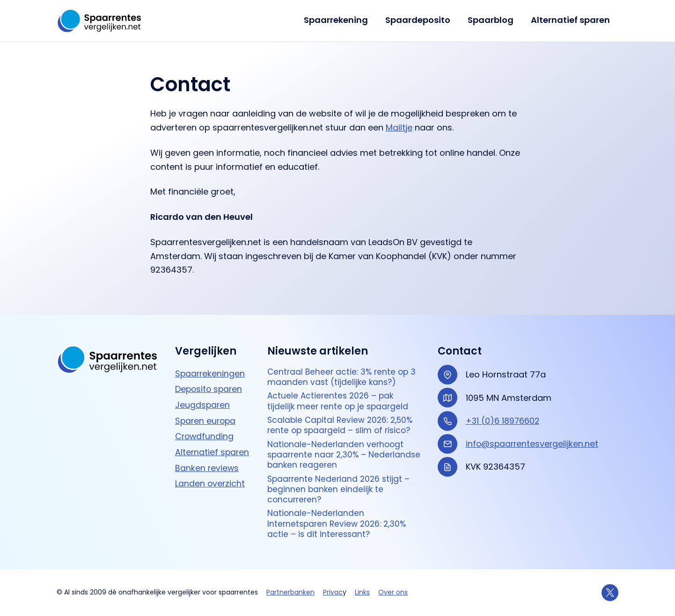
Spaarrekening (337, 20)
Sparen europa (206, 412)
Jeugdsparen (203, 396)
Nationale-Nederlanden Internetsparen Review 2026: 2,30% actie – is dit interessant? (339, 523)
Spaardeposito (419, 20)
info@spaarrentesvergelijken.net (533, 435)
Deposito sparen (210, 380)
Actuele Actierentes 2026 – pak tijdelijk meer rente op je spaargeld (340, 395)
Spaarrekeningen (211, 365)
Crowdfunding (205, 427)
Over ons (393, 592)
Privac (333, 592)
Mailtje (399, 127)
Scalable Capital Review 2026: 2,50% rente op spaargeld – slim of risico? (343, 420)
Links (362, 592)
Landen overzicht (210, 474)
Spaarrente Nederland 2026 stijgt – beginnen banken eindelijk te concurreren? (340, 486)
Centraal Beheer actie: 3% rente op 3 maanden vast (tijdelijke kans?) (344, 369)
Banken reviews (207, 459)
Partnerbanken (290, 592)
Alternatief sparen (570, 20)
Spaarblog (491, 20)
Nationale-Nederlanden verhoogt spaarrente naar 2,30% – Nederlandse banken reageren (337, 450)
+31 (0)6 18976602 (503, 412)
